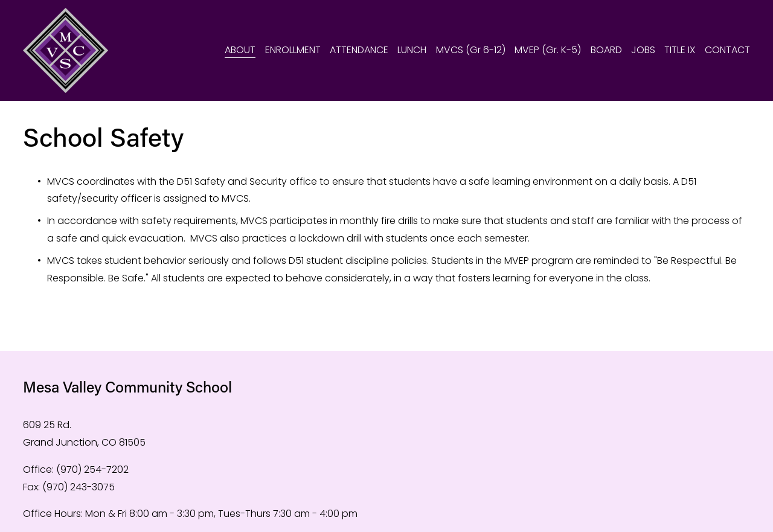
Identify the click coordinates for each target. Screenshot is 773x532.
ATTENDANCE (359, 50)
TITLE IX (680, 50)
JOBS (643, 50)
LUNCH (412, 50)
